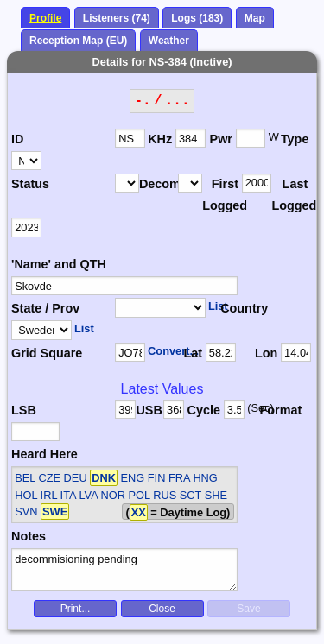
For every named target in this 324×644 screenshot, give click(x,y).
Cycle (204, 410)
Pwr (221, 139)
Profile (45, 18)
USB (149, 410)
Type (295, 139)
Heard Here (44, 454)
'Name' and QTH (59, 264)
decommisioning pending (124, 570)
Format (276, 410)
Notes (29, 536)
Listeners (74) (117, 18)
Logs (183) (197, 18)
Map (255, 18)
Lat (193, 353)
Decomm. (159, 184)
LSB (24, 410)
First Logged (222, 195)
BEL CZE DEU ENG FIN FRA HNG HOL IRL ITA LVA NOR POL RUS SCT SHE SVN (121, 494)
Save (248, 609)
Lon (266, 353)
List (218, 306)
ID (17, 139)
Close (162, 609)
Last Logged (291, 195)
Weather (169, 41)
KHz (160, 139)
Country (243, 308)
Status (30, 184)
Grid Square (47, 353)
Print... (76, 609)
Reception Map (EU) (78, 41)
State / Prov (45, 308)
